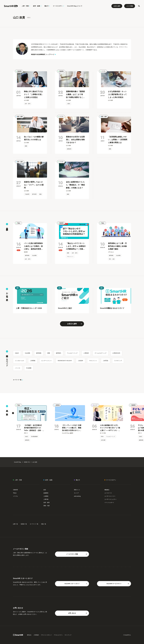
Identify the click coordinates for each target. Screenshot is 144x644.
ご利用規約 (36, 635)
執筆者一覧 (27, 462)
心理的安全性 (116, 353)
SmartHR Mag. (18, 462)
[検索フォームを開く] (139, 6)
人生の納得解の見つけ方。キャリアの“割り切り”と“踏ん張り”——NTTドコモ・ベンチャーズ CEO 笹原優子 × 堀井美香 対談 (110, 428)
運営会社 (29, 635)
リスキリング (118, 361)
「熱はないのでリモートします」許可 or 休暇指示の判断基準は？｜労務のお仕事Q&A (76, 247)
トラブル (103, 71)
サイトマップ (68, 635)
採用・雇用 (20, 117)
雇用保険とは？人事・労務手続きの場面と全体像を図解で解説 (117, 246)
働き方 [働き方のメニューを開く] (47, 6)
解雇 (26, 146)
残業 (68, 253)
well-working (77, 496)
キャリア (95, 405)
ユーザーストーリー (110, 496)
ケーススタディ (111, 480)
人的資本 (80, 361)
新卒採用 (34, 194)
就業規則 (69, 149)
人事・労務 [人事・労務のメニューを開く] (26, 6)
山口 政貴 (35, 462)
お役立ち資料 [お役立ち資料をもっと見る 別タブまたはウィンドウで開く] (75, 324)
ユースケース (108, 493)
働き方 (78, 480)
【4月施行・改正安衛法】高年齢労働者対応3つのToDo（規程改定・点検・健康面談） (34, 428)
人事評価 (57, 405)
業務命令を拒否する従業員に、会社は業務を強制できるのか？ (75, 140)
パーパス (18, 368)
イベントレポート (109, 503)
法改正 (17, 353)
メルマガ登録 (130, 6)
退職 (49, 353)
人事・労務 (18, 480)
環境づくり (77, 490)
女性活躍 (103, 440)
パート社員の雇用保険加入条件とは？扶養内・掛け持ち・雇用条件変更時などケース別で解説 (33, 247)
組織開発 (46, 493)
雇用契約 (58, 353)
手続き (19, 223)
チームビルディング (101, 353)
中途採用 (27, 194)
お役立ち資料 (117, 6)
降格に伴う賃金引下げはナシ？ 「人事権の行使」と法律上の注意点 (34, 94)
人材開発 (46, 496)
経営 (45, 490)
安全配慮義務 (34, 436)
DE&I (102, 436)
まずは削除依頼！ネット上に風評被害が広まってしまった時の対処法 (117, 94)
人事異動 (33, 361)
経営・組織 (49, 480)
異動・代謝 (46, 506)
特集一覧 (44, 524)
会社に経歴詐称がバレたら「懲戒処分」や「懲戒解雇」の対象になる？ (75, 185)
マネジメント (70, 257)
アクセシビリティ (58, 635)
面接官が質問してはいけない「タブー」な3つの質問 (34, 185)
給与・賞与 (28, 104)
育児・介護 (112, 259)
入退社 (69, 104)
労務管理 (19, 71)
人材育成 (105, 361)
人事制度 (86, 353)
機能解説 (107, 490)
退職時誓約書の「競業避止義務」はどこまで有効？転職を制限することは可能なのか (75, 95)
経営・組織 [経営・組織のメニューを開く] (37, 6)
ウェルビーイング (72, 353)
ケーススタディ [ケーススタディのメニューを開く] (59, 6)
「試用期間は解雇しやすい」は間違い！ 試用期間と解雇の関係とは (118, 140)
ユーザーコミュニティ (110, 499)
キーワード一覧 (18, 380)
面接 (40, 194)
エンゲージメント (46, 361)
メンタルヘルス (20, 361)
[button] (13, 413)
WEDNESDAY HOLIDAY (65, 361)
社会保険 (34, 255)
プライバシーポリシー (46, 635)
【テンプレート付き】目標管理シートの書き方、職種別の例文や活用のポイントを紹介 (72, 428)
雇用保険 (27, 255)
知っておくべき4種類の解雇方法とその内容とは (34, 138)
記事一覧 (15, 524)
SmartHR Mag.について (75, 6)
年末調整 (29, 368)
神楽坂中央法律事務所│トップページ (43, 54)
